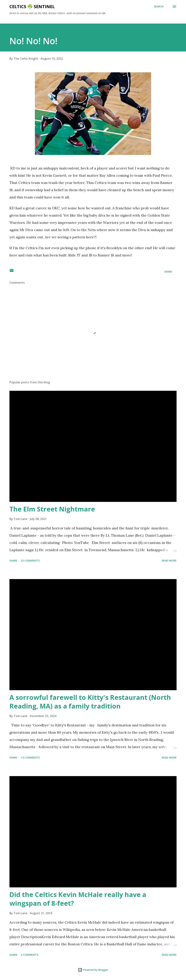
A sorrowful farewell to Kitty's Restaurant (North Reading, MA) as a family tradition (90, 702)
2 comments (30, 955)
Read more (169, 561)
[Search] (159, 7)
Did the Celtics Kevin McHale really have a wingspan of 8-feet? (78, 899)
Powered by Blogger (93, 970)
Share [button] (168, 272)
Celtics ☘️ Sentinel (32, 6)
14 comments (30, 758)
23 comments (30, 561)
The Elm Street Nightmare (52, 509)
